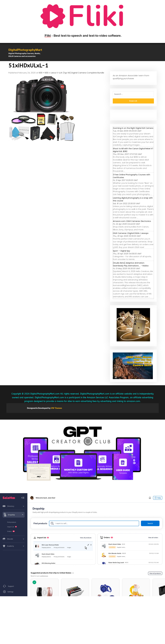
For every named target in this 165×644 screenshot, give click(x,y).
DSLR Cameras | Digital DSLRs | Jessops (131, 233)
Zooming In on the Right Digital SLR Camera (133, 128)
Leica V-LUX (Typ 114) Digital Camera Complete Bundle (77, 73)
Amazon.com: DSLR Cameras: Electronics (132, 221)
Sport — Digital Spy (122, 251)
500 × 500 (43, 73)
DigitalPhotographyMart (25, 50)
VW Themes (56, 408)
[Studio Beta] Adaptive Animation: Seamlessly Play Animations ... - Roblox (131, 264)
